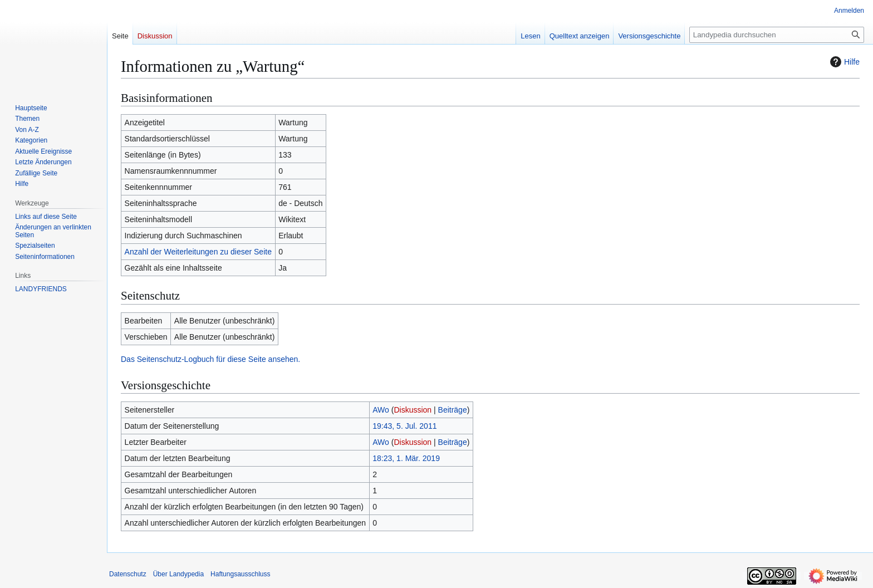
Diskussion (413, 410)
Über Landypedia (178, 574)
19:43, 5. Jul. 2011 (404, 426)
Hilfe (843, 62)
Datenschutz (128, 574)
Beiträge (453, 410)
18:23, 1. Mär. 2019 (406, 458)
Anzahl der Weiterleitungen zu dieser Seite (198, 252)
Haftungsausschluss (240, 574)
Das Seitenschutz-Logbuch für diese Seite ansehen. (210, 359)
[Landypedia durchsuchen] (777, 35)
